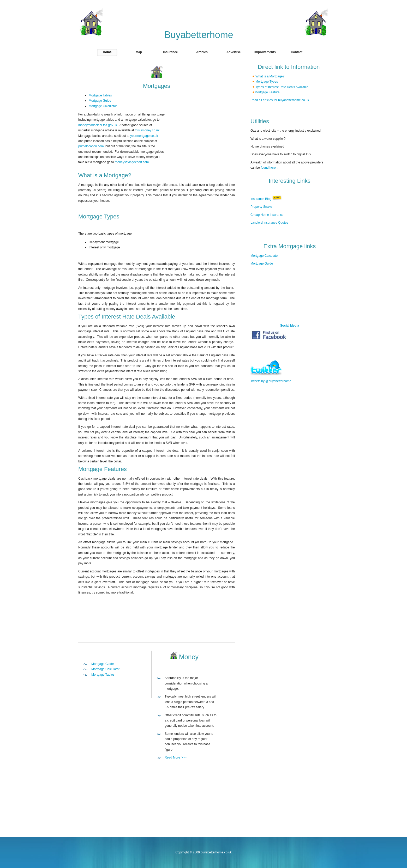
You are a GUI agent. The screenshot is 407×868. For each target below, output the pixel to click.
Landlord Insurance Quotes (269, 223)
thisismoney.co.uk (147, 130)
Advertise (234, 52)
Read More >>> (176, 757)
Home (107, 52)
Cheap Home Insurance (267, 215)
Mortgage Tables (100, 95)
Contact (297, 52)
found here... (269, 168)
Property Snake (261, 207)
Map (139, 52)
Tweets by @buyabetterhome (271, 381)
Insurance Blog (261, 199)
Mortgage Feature (267, 92)
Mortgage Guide (100, 101)
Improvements (265, 52)
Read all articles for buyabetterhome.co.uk (280, 100)
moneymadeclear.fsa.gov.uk (98, 125)
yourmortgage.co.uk (144, 136)
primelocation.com (91, 146)
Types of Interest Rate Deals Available (282, 87)
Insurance (170, 52)
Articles (202, 52)
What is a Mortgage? (270, 76)
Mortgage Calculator (103, 106)
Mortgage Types (266, 82)
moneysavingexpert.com (132, 162)
